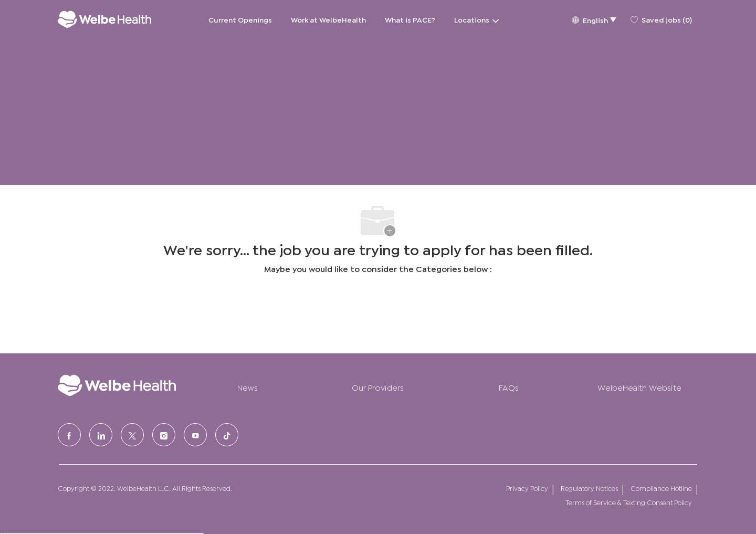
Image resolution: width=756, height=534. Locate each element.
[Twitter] (132, 435)
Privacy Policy (527, 488)
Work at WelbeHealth (328, 19)
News (248, 387)
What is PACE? (410, 19)
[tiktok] (227, 435)
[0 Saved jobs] (661, 19)
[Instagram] (164, 435)
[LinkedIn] (101, 435)
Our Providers (378, 387)
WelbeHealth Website (639, 387)
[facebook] (69, 435)
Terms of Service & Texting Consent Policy (629, 502)
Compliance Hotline (661, 488)
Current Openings (240, 19)
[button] (594, 19)
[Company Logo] (104, 19)
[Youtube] (195, 435)
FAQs (509, 387)
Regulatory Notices (589, 488)
